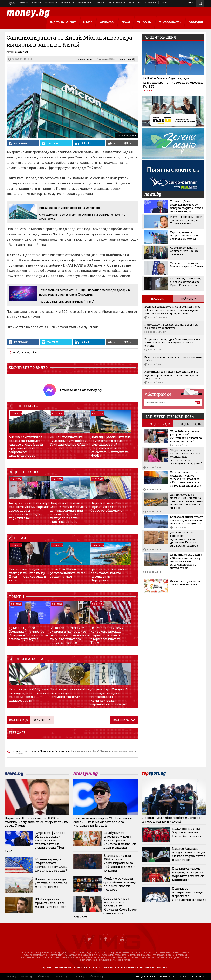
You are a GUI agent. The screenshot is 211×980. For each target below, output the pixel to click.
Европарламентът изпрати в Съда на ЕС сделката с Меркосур (185, 235)
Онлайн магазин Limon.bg (101, 3)
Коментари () (127, 59)
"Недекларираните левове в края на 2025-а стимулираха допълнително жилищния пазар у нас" (186, 457)
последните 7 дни (158, 424)
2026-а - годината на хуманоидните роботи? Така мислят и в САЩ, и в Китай (69, 442)
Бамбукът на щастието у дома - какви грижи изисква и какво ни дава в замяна (120, 840)
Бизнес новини (37, 3)
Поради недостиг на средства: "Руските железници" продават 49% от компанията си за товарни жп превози (186, 479)
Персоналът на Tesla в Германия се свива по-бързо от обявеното (109, 507)
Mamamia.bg (151, 3)
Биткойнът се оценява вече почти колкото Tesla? (173, 359)
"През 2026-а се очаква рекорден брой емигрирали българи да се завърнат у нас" (186, 436)
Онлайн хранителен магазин (117, 3)
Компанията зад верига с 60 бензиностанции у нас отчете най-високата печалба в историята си (186, 561)
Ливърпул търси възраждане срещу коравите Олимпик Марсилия (188, 874)
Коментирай (122, 720)
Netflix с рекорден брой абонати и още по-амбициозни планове (120, 884)
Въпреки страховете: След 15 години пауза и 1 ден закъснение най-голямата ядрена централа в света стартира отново (70, 512)
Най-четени (189, 299)
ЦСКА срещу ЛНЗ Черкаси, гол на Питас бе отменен (187, 832)
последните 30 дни (189, 424)
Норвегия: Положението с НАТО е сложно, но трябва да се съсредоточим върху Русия (37, 822)
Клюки (52, 3)
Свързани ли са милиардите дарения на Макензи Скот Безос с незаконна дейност (105, 908)
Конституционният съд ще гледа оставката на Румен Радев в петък (186, 282)
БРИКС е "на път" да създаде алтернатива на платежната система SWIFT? (173, 82)
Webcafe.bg (135, 3)
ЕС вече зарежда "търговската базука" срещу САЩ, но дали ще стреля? (51, 865)
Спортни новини (68, 3)
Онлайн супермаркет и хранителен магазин (185, 583)
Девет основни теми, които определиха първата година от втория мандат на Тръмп (107, 635)
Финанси (148, 91)
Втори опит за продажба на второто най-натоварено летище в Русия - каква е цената (172, 342)
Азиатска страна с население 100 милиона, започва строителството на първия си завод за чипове (187, 501)
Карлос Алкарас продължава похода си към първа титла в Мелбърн (189, 854)
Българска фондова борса (85, 3)
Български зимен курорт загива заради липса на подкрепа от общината (186, 520)
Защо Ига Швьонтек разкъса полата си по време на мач (67, 573)
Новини (24, 3)
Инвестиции (85, 59)
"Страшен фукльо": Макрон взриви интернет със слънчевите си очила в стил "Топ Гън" (35, 842)
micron (35, 352)
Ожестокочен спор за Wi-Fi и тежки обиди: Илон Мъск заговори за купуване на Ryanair (103, 822)
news (155, 195)
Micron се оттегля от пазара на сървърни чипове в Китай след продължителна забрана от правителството (26, 446)
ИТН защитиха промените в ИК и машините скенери (51, 903)
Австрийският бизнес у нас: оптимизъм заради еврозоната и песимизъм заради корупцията (28, 510)
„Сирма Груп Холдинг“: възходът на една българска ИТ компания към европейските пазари (109, 697)
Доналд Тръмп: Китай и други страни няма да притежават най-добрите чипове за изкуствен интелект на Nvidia (110, 446)
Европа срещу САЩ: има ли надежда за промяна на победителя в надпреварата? (29, 695)
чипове (25, 352)
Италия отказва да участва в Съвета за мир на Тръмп (51, 883)
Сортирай (41, 720)
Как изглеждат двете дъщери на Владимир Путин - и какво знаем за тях (27, 575)
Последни (158, 299)
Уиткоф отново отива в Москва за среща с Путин (187, 265)
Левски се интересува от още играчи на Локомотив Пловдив (189, 894)
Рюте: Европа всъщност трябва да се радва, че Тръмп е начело (186, 220)
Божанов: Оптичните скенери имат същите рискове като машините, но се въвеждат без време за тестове (70, 635)
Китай (16, 352)
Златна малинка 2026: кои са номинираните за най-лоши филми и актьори (120, 863)
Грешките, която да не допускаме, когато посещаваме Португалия (109, 575)
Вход (190, 3)
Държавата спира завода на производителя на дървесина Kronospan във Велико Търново (184, 539)
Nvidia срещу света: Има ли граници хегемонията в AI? (70, 693)
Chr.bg (164, 3)
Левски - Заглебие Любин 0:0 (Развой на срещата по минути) (172, 819)
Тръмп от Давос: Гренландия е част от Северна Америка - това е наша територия (28, 633)
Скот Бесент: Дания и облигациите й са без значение (184, 251)
